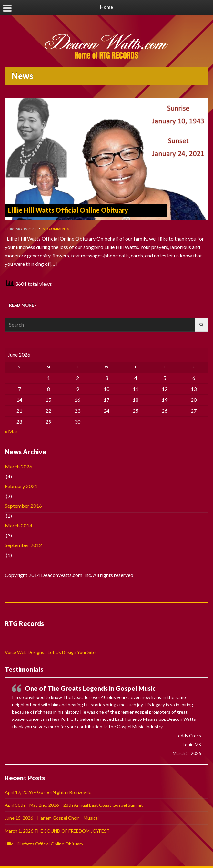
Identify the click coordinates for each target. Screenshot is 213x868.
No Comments (56, 229)
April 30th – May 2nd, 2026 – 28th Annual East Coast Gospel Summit (74, 805)
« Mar (11, 431)
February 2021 (21, 486)
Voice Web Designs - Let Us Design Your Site (50, 652)
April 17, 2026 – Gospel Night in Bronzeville (48, 792)
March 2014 (19, 525)
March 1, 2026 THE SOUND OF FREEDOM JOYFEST (57, 831)
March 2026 (19, 466)
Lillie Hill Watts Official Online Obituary (68, 210)
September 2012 (23, 545)
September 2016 (23, 506)
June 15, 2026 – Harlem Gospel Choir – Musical (52, 818)
